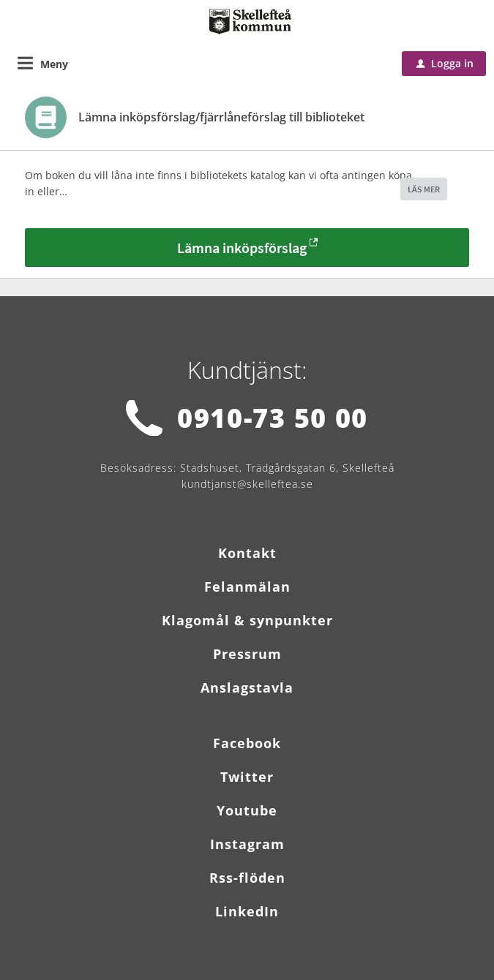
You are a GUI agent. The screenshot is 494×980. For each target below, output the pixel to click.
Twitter (247, 777)
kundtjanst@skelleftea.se (247, 484)
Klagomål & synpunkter (247, 620)
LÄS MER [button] (424, 189)
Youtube (247, 810)
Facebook (247, 743)
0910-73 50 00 (273, 418)
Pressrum (247, 654)
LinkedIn (247, 911)
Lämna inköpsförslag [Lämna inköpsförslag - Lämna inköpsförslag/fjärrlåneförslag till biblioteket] (242, 248)
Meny (54, 64)
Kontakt (247, 553)
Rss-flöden (247, 878)
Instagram (247, 844)
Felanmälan (247, 587)
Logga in (445, 63)
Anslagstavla (247, 687)
